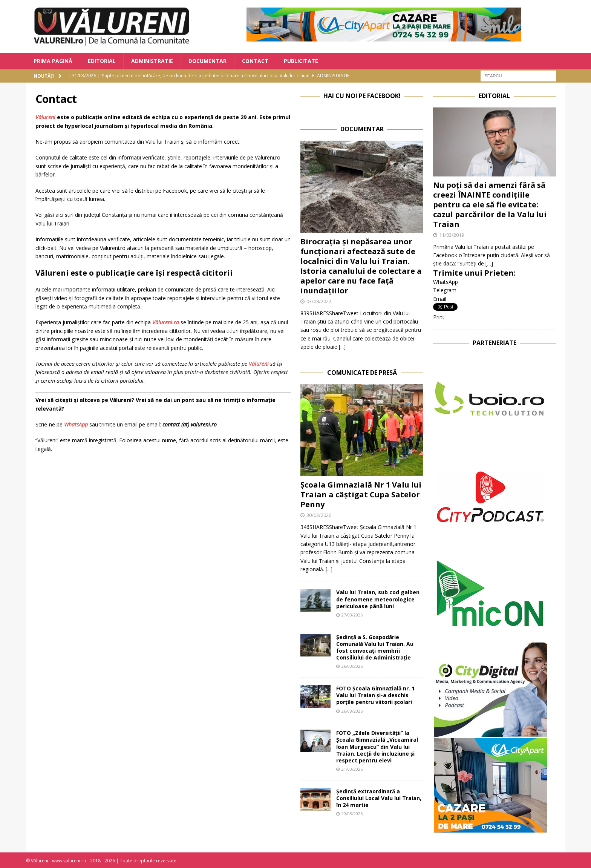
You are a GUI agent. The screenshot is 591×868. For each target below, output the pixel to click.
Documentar (207, 61)
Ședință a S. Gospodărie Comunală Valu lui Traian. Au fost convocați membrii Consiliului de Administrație (375, 647)
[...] (342, 347)
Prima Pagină (53, 61)
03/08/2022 (319, 301)
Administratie (152, 61)
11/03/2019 (452, 235)
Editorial (102, 61)
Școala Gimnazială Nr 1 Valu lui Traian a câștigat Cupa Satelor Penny (361, 495)
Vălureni (45, 117)
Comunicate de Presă (362, 373)
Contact (255, 61)
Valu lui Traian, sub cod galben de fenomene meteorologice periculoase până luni (378, 599)
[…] (489, 263)
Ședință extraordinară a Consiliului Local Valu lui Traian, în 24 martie (379, 798)
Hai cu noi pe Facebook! (362, 96)
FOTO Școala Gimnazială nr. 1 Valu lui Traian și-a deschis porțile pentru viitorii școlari (375, 695)
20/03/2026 (352, 814)
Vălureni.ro (166, 322)
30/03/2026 (319, 515)
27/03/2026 (352, 615)
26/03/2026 (352, 666)
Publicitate (301, 61)
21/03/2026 (352, 769)
